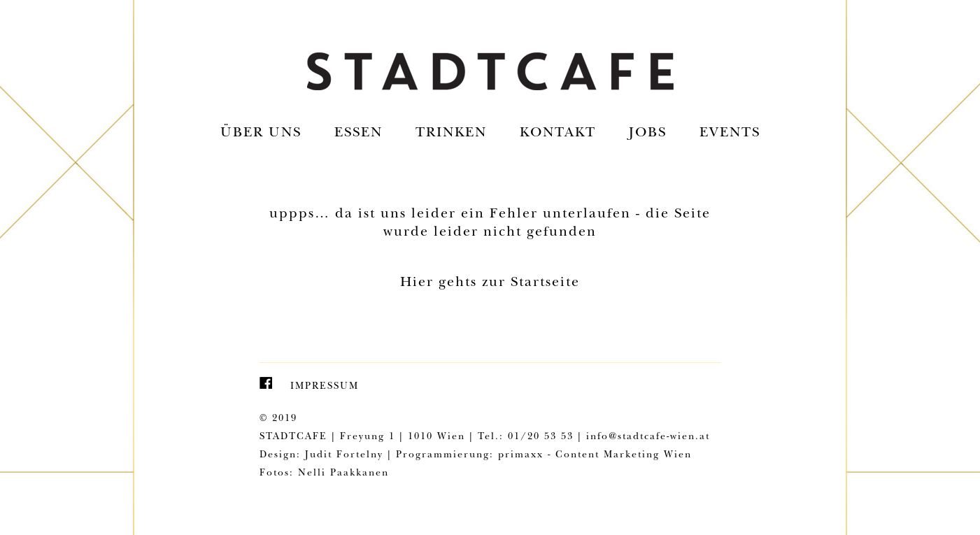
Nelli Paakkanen (343, 473)
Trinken (451, 134)
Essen (358, 134)
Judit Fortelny (344, 455)
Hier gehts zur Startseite (490, 283)
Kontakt (558, 134)
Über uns (261, 134)
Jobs (648, 134)
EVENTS (730, 134)
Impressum (325, 387)
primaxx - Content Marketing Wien (595, 455)
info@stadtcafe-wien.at (648, 437)
